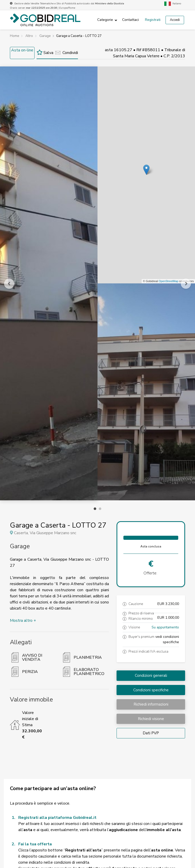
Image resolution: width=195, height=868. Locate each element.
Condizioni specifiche (151, 690)
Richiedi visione (151, 719)
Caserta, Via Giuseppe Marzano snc (45, 533)
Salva (45, 53)
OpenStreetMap (169, 281)
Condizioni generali (151, 676)
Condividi (67, 53)
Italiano (173, 4)
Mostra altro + (23, 621)
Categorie (105, 20)
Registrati (153, 20)
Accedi (175, 20)
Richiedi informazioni (151, 704)
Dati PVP (151, 733)
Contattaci (131, 20)
